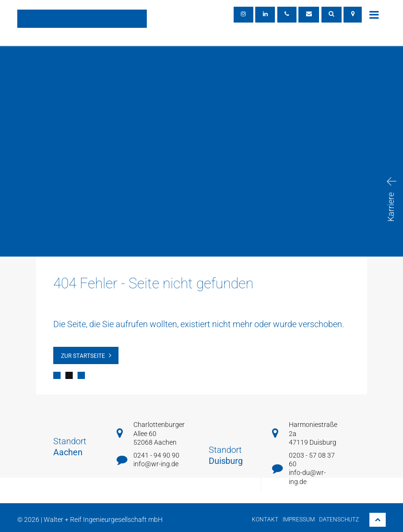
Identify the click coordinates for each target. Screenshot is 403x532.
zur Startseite (83, 356)
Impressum (299, 520)
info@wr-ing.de (156, 464)
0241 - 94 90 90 (156, 455)
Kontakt (265, 520)
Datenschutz (339, 520)
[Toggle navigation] (374, 15)
